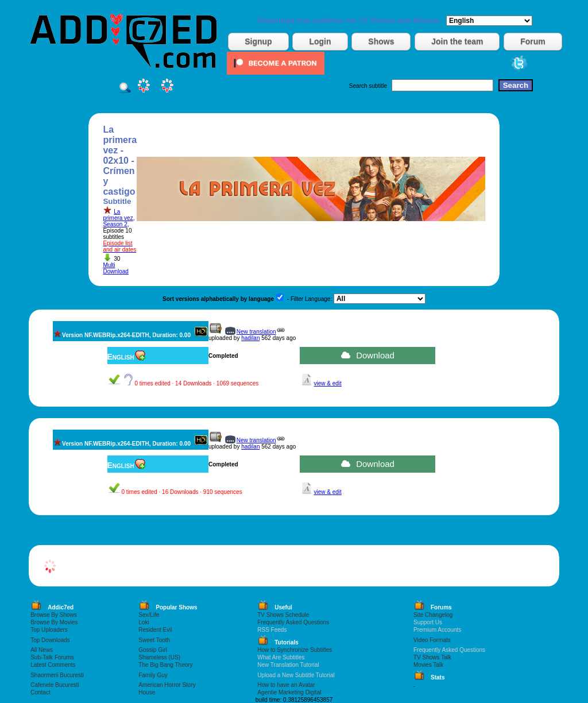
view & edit (327, 383)
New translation (256, 332)
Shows (381, 41)
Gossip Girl (152, 650)
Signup (258, 41)
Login (320, 41)
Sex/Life (149, 615)
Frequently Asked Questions (293, 622)
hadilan (250, 338)
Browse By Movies (54, 622)
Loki (144, 622)
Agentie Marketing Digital (289, 692)
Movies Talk (428, 665)
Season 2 (115, 224)
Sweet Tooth (154, 640)
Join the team (457, 41)
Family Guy (153, 675)
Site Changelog (433, 615)
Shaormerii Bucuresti (57, 675)
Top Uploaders (49, 630)
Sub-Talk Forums (52, 657)
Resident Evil (155, 630)
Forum (533, 41)
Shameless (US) (159, 657)
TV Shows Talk (432, 657)
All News (42, 650)
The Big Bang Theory (165, 665)
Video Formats (432, 640)
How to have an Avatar (286, 685)
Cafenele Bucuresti (55, 685)
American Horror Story (167, 685)
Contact (40, 692)
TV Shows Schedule (283, 615)
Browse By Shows (54, 615)
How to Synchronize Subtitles (295, 650)
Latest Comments (53, 665)
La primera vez (118, 215)
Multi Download (115, 268)
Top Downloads (50, 640)
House (147, 692)
